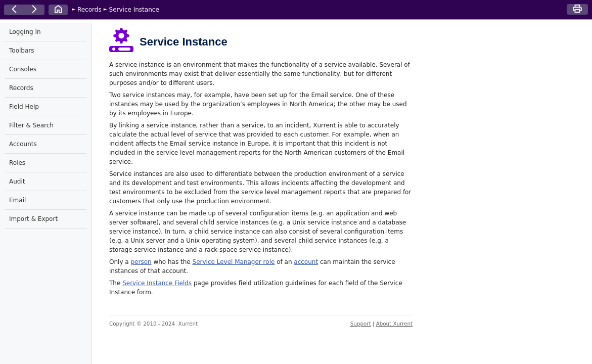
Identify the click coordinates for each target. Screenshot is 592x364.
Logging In (25, 32)
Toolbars (21, 51)
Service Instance (134, 10)
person (141, 262)
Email (17, 200)
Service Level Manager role (234, 262)
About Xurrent (394, 324)
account (306, 262)
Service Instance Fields (157, 283)
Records (89, 10)
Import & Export (33, 219)
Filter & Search (31, 125)
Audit (17, 181)
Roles (17, 163)
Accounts (23, 144)
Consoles (23, 69)
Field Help (24, 107)
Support (361, 324)
